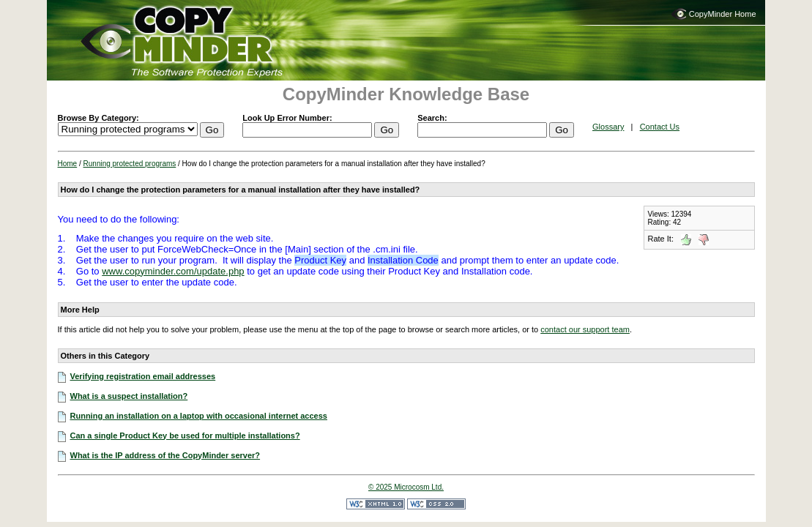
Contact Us (660, 127)
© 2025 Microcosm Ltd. (406, 487)
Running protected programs (130, 164)
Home (68, 164)
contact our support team (585, 329)
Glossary (608, 127)
